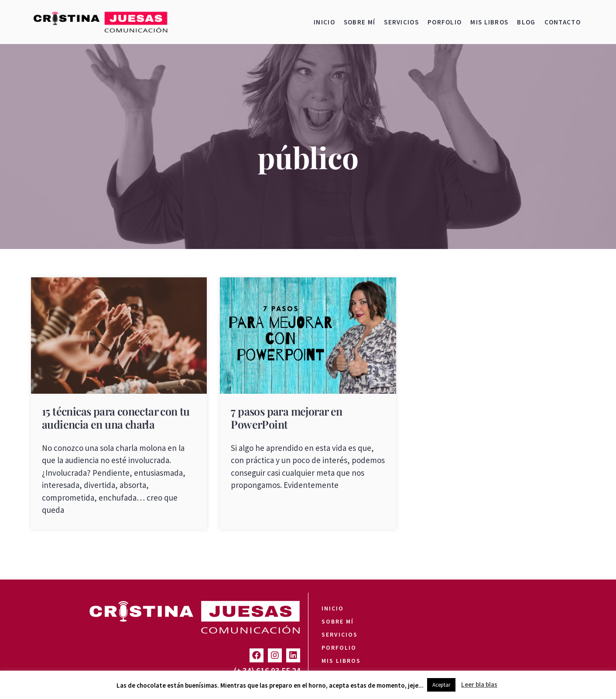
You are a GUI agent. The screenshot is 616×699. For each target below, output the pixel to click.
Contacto (563, 22)
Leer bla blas (479, 684)
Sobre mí (359, 22)
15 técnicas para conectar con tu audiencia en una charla (116, 418)
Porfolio (445, 22)
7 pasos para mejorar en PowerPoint (286, 418)
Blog (526, 22)
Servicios (401, 22)
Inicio (324, 22)
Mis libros (489, 22)
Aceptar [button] (441, 685)
